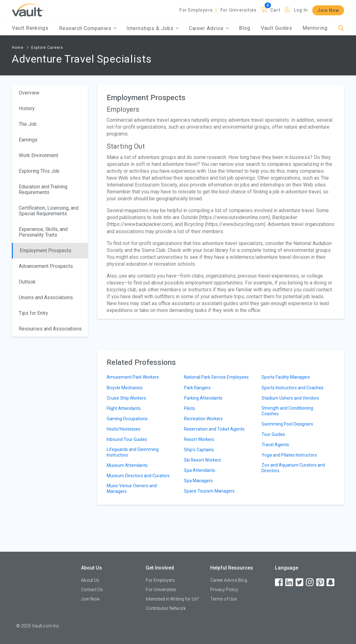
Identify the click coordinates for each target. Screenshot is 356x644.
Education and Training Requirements (43, 189)
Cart (275, 10)
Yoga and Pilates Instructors (289, 455)
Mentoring (315, 28)
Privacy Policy (224, 590)
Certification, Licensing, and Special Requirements (49, 211)
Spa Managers (198, 481)
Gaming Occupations (127, 419)
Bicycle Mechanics (125, 388)
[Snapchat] (331, 583)
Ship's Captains (199, 450)
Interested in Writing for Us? (172, 599)
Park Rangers (197, 388)
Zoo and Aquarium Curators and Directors (293, 468)
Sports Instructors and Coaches (292, 388)
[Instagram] (310, 583)
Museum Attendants (127, 465)
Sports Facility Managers (286, 377)
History (27, 108)
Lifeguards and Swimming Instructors (133, 452)
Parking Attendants (203, 398)
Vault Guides (277, 28)
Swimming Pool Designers (287, 424)
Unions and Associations (46, 297)
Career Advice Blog (229, 580)
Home (18, 48)
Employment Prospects (46, 250)
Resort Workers (199, 439)
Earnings (28, 140)
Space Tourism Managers (209, 491)
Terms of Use (224, 599)
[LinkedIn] (290, 583)
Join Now (328, 10)
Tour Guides (273, 434)
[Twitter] (300, 583)
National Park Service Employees (216, 377)
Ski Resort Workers (203, 460)
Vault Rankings (30, 28)
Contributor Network (166, 608)
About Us (90, 580)
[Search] (341, 28)
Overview (29, 93)
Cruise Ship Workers (126, 398)
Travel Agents (275, 445)
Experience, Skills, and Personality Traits (43, 232)
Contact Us (92, 590)
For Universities (239, 10)
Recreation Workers (203, 419)
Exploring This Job (39, 171)
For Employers (196, 10)
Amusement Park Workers (133, 377)
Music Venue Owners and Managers (132, 488)
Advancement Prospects (46, 266)
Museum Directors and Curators (138, 476)
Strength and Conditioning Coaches (287, 411)
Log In (301, 10)
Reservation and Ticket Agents (214, 429)
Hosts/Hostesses (124, 429)
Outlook (27, 282)
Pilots (189, 408)
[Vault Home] (28, 10)
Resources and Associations (50, 329)
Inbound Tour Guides (127, 439)
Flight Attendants (124, 408)
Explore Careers (47, 48)
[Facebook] (279, 583)
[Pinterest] (321, 583)
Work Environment (38, 155)
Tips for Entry (33, 313)
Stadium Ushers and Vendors (290, 398)
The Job (28, 124)
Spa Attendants (200, 470)
